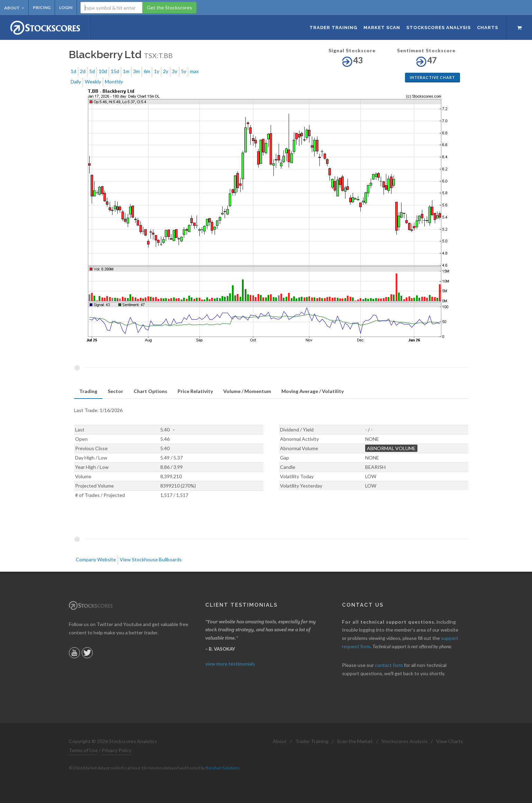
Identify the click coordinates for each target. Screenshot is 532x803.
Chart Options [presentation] (150, 391)
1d (73, 71)
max (194, 71)
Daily (76, 82)
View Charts (450, 741)
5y (184, 71)
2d (83, 71)
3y (175, 71)
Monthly (114, 82)
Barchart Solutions (223, 768)
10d (103, 71)
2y (166, 71)
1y (157, 71)
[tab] (88, 391)
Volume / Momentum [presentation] (247, 391)
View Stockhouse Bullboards (151, 559)
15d (115, 71)
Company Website (96, 559)
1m (126, 71)
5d (92, 71)
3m (137, 71)
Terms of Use (83, 750)
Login (66, 7)
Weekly (93, 82)
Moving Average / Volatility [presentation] (313, 391)
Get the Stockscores (169, 7)
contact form (389, 665)
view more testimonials (230, 664)
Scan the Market (355, 741)
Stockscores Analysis (404, 741)
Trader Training (312, 741)
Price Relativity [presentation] (195, 391)
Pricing (42, 7)
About (14, 8)
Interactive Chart (432, 77)
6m (147, 71)
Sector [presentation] (115, 391)
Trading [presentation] (88, 391)
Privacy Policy (116, 750)
